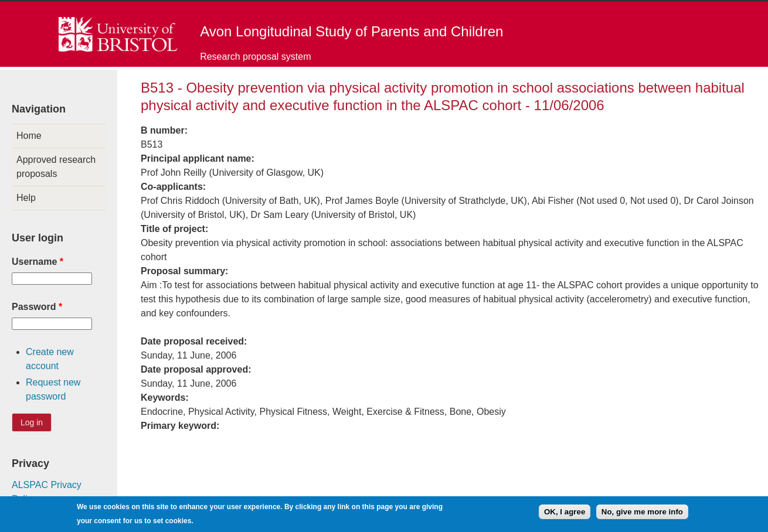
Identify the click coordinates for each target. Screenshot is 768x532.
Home (29, 136)
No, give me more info (642, 514)
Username (38, 262)
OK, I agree (565, 514)
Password (37, 307)
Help (26, 198)
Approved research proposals (56, 167)
